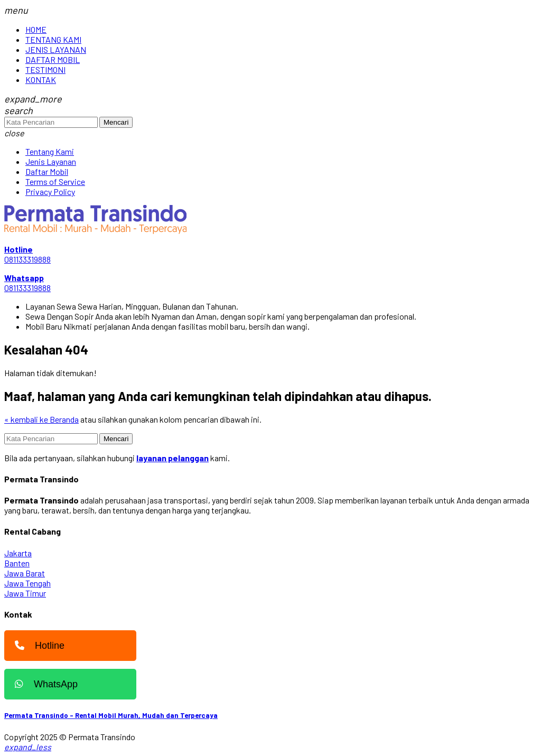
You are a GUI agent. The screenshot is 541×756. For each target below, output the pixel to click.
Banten (17, 563)
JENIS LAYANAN (56, 49)
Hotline (37, 646)
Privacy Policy (50, 192)
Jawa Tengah (27, 583)
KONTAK (41, 80)
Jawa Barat (25, 573)
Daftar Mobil (47, 171)
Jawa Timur (25, 593)
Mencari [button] (116, 122)
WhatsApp (44, 684)
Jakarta (18, 553)
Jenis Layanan (51, 161)
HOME (36, 29)
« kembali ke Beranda (41, 419)
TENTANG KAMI (53, 39)
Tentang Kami (50, 151)
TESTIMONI (45, 69)
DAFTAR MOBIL (53, 59)
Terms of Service (55, 181)
